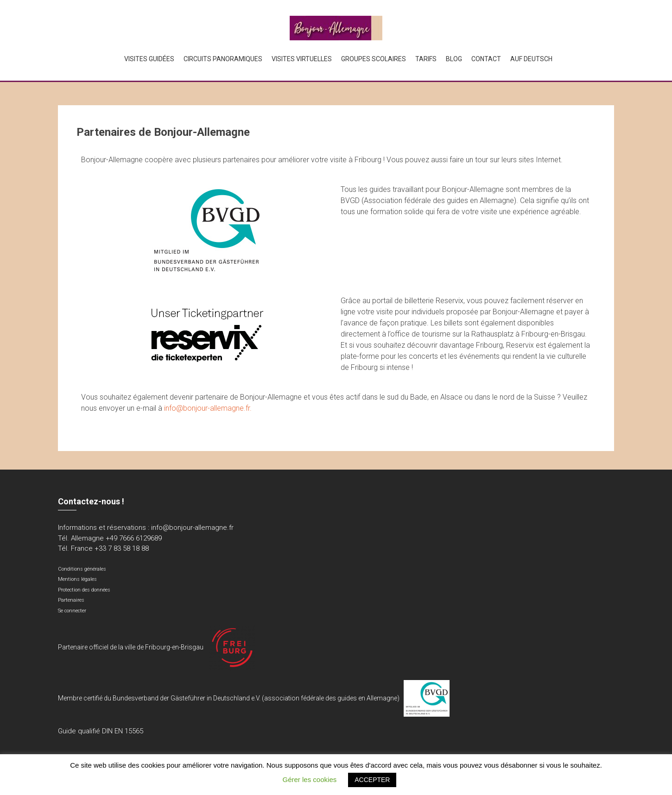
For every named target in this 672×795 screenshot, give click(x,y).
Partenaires (71, 600)
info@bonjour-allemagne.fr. (208, 408)
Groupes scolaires (374, 59)
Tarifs (426, 59)
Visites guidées (149, 59)
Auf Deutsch (531, 59)
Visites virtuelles (302, 59)
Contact (486, 59)
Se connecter (72, 611)
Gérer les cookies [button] (310, 779)
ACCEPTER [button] (372, 780)
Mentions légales (77, 579)
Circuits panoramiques (223, 59)
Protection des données (84, 590)
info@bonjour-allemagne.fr (192, 528)
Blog (454, 59)
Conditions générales (82, 569)
